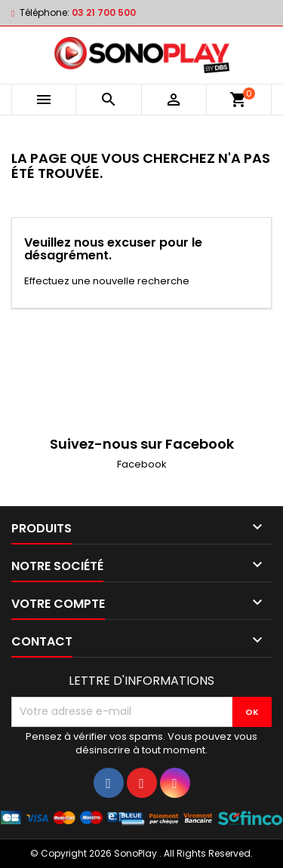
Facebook (142, 464)
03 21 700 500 (104, 12)
